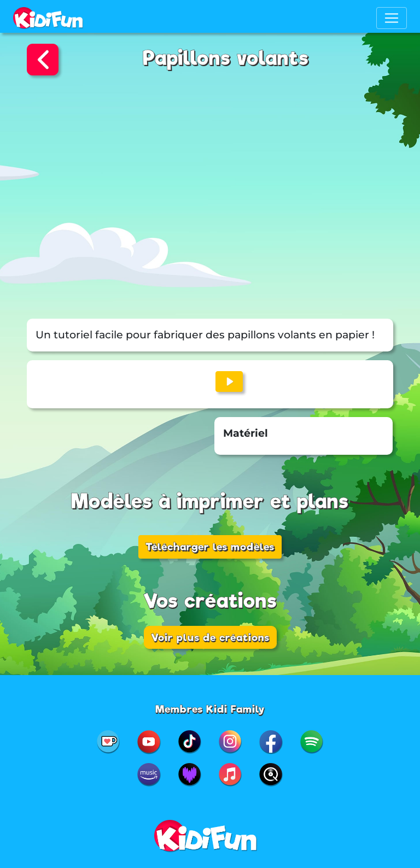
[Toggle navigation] (392, 18)
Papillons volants (226, 58)
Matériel (246, 433)
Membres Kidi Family (210, 709)
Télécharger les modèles (210, 547)
